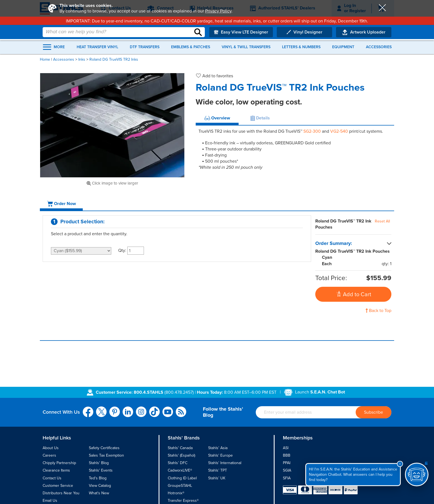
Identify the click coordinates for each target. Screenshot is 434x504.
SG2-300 (312, 131)
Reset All (382, 221)
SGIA (287, 470)
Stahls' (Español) (181, 455)
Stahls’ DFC (178, 463)
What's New (99, 493)
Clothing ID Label (182, 478)
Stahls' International (225, 463)
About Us (51, 448)
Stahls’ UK (217, 478)
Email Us (50, 501)
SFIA (287, 478)
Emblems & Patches (191, 47)
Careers (49, 455)
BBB (287, 455)
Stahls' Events (101, 470)
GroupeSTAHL (180, 486)
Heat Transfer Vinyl (97, 47)
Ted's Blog (98, 478)
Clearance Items (56, 470)
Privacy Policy (218, 11)
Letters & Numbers (301, 47)
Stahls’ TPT (218, 470)
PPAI (287, 463)
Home (45, 59)
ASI (286, 448)
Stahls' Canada (180, 448)
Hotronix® (176, 493)
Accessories (379, 47)
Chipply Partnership (59, 463)
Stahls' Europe (220, 455)
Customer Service (58, 486)
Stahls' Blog (99, 463)
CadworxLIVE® (180, 470)
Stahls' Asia (218, 448)
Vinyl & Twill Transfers (246, 47)
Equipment (343, 47)
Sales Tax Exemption (106, 455)
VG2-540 (339, 131)
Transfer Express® (183, 501)
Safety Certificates (104, 448)
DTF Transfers (145, 47)
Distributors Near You (61, 493)
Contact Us (52, 478)
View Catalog (100, 486)
